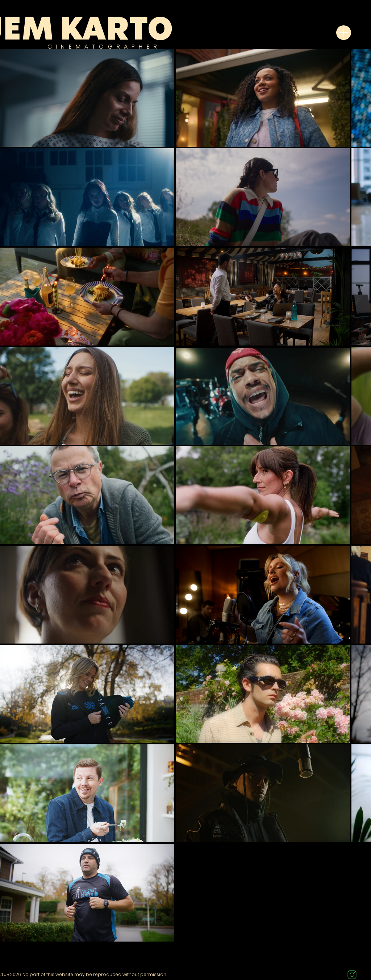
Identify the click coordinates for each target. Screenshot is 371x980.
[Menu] (344, 33)
